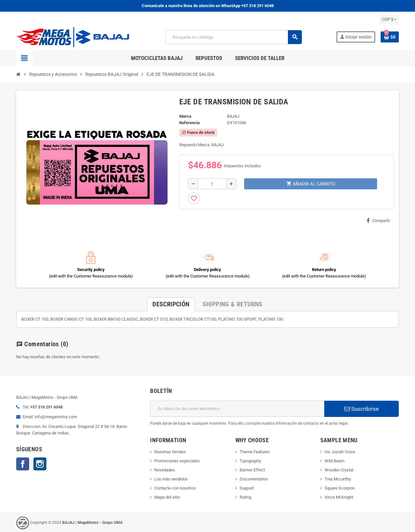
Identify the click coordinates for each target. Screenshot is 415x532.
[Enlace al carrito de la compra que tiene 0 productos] (390, 37)
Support (247, 488)
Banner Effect (252, 470)
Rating (245, 497)
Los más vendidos (171, 479)
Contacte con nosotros (175, 488)
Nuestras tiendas (170, 452)
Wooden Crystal (339, 470)
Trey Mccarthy (338, 479)
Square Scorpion (340, 488)
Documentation (254, 479)
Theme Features (255, 452)
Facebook (23, 464)
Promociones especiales (177, 461)
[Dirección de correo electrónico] (237, 409)
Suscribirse (362, 409)
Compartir (378, 220)
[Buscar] (233, 37)
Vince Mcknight (339, 497)
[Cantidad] (212, 184)
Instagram (40, 464)
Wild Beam (334, 461)
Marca (185, 116)
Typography (250, 461)
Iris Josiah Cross (340, 452)
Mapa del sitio (167, 497)
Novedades (165, 470)
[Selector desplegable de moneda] (389, 19)
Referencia (190, 123)
